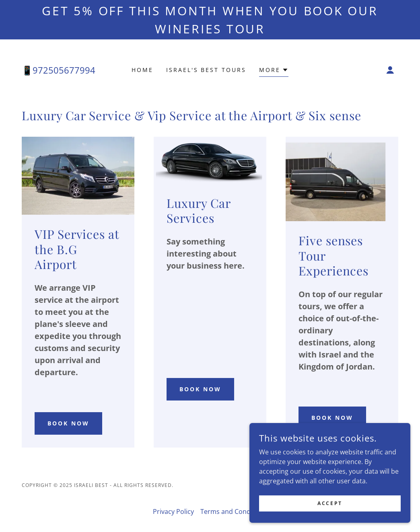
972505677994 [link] (64, 70)
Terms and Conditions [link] (234, 511)
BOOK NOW (332, 418)
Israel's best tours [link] (206, 70)
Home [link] (142, 70)
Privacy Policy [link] (173, 511)
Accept (330, 514)
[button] (274, 71)
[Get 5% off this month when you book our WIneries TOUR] (210, 20)
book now (68, 423)
